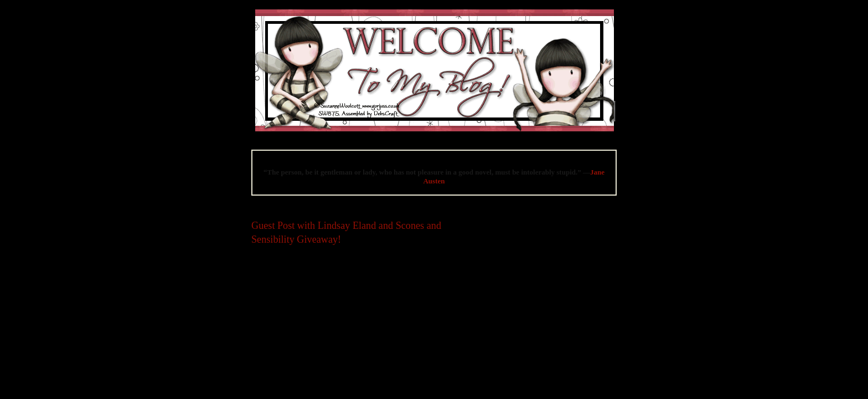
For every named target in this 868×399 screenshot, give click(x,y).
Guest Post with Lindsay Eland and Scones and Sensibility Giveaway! (346, 232)
